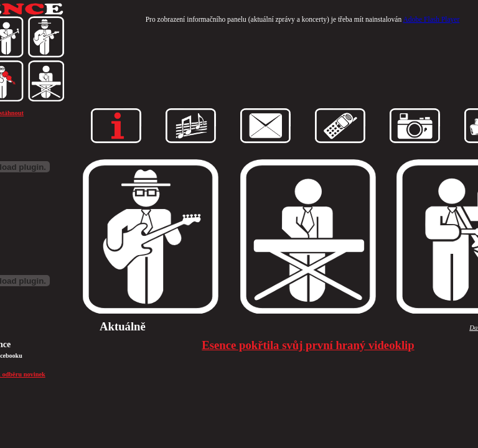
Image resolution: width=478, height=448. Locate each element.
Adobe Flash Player (431, 19)
